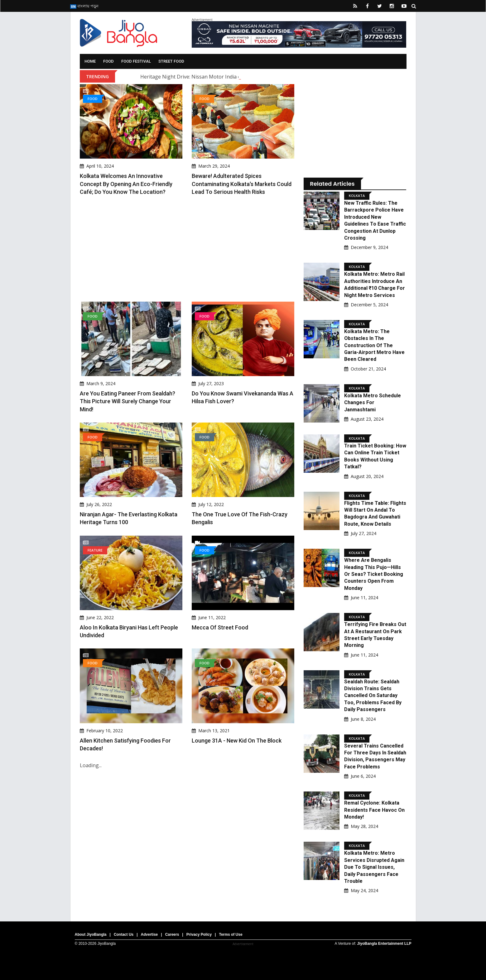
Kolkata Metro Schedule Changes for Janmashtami (373, 403)
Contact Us (124, 935)
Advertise (149, 935)
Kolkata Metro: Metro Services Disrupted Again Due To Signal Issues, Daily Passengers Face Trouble (374, 867)
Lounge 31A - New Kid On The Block (237, 741)
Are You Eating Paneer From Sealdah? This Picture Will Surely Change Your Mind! (128, 401)
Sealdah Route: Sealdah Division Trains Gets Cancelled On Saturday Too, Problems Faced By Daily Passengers (373, 696)
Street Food (171, 61)
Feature (95, 550)
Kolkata (357, 196)
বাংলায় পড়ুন (84, 6)
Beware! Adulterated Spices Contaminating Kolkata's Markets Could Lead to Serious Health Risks (242, 184)
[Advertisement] (187, 249)
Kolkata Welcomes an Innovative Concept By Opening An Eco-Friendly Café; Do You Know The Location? (126, 184)
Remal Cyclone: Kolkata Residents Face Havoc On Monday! (374, 810)
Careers (172, 935)
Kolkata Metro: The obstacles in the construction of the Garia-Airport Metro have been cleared (374, 345)
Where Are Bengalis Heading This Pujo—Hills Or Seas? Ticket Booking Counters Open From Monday (374, 574)
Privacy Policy (199, 935)
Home (90, 61)
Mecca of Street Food (220, 627)
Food (108, 61)
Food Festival (136, 61)
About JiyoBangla (91, 935)
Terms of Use (231, 935)
